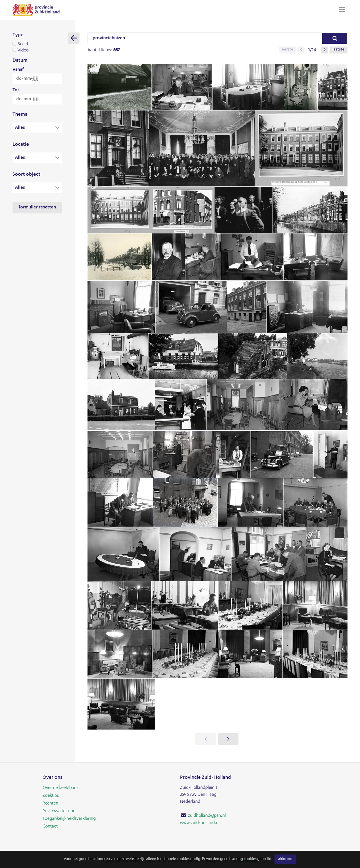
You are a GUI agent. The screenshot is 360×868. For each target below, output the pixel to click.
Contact (50, 826)
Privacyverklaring (59, 811)
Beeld (37, 44)
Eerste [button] (287, 50)
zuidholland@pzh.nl (207, 816)
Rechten (50, 803)
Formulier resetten (37, 208)
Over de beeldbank (61, 788)
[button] (301, 50)
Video (37, 50)
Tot (16, 90)
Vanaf (18, 70)
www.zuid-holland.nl (200, 823)
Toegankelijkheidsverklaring (69, 818)
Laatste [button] (338, 50)
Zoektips (51, 796)
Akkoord (285, 859)
